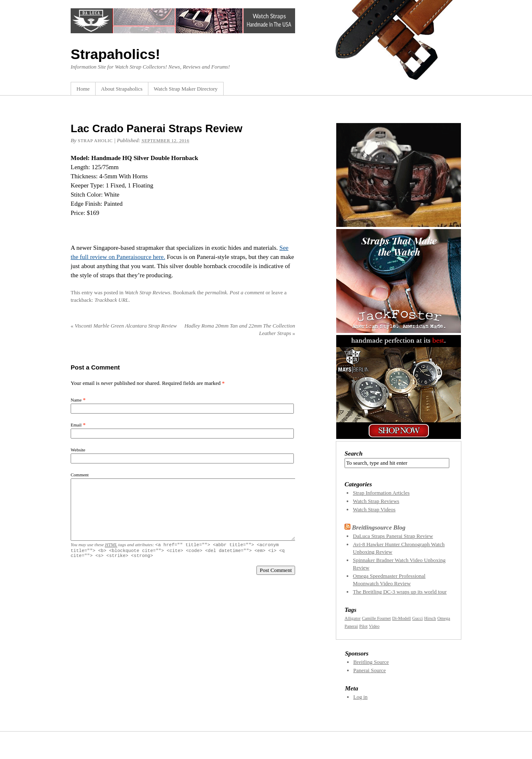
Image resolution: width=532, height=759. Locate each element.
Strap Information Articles (381, 493)
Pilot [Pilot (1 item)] (363, 626)
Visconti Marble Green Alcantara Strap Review (124, 326)
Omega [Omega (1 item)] (444, 618)
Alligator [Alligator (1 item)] (352, 618)
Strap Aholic (95, 140)
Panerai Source (369, 670)
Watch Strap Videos (374, 509)
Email (76, 425)
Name (76, 400)
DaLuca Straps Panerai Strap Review (393, 536)
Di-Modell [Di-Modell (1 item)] (402, 618)
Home (83, 89)
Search (353, 453)
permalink (216, 292)
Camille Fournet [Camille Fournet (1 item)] (377, 618)
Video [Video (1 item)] (374, 626)
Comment (80, 475)
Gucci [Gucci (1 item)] (417, 618)
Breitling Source (371, 662)
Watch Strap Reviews (147, 292)
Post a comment (247, 292)
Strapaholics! (115, 54)
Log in (360, 697)
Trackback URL (111, 300)
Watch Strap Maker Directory (186, 89)
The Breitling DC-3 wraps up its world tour (400, 592)
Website (78, 450)
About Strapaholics (122, 89)
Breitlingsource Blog (379, 527)
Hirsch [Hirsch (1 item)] (430, 618)
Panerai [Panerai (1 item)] (351, 626)
